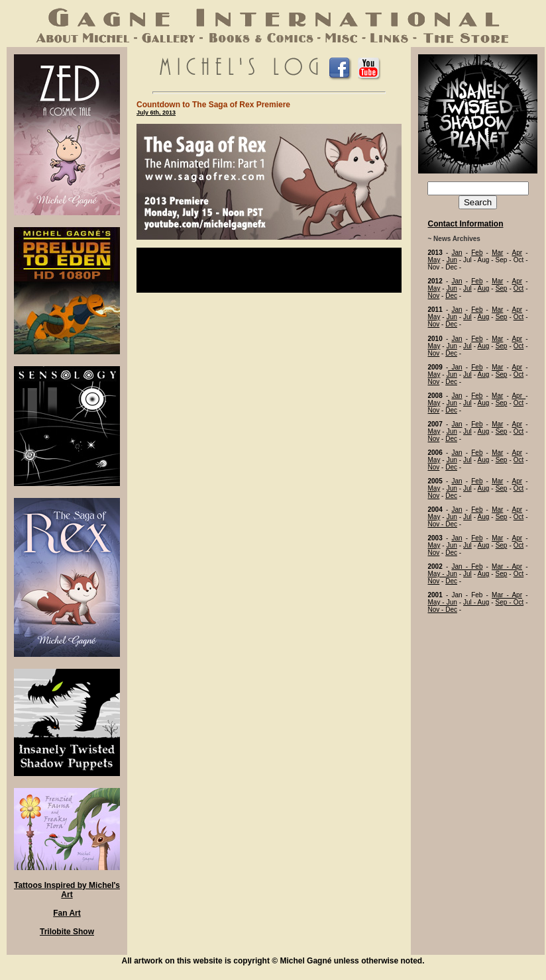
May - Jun (443, 574)
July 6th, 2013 (156, 113)
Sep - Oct (510, 602)
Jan (457, 253)
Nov (434, 296)
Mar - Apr (507, 566)
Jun (452, 260)
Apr (517, 253)
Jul (467, 288)
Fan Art (67, 913)
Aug (484, 288)
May (434, 260)
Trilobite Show (67, 932)
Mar (497, 253)
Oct (519, 288)
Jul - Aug (476, 602)
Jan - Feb (467, 566)
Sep (502, 288)
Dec (451, 296)
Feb (477, 253)
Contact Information (466, 224)
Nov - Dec (443, 524)
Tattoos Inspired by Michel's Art (67, 890)
